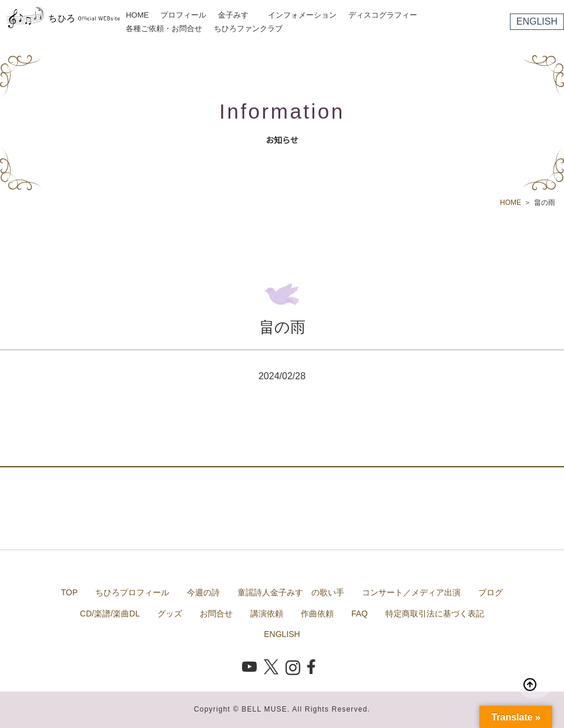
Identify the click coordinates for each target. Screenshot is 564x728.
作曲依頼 (317, 614)
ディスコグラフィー (383, 15)
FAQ (360, 614)
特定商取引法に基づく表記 (435, 614)
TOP (70, 592)
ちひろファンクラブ (248, 28)
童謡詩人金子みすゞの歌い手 (291, 592)
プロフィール (183, 15)
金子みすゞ (237, 15)
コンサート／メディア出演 (411, 592)
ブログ (491, 592)
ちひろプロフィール (132, 592)
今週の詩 (203, 592)
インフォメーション (302, 15)
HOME (137, 15)
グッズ (170, 614)
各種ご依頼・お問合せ (164, 28)
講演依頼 (267, 614)
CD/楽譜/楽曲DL (110, 614)
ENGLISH (537, 21)
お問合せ (216, 614)
